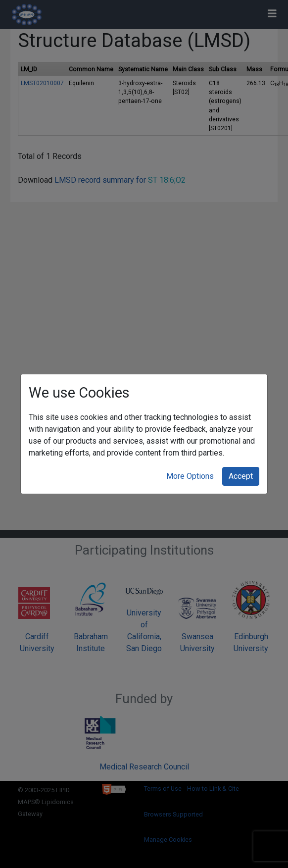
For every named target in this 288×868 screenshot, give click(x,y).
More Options (190, 476)
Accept (241, 476)
